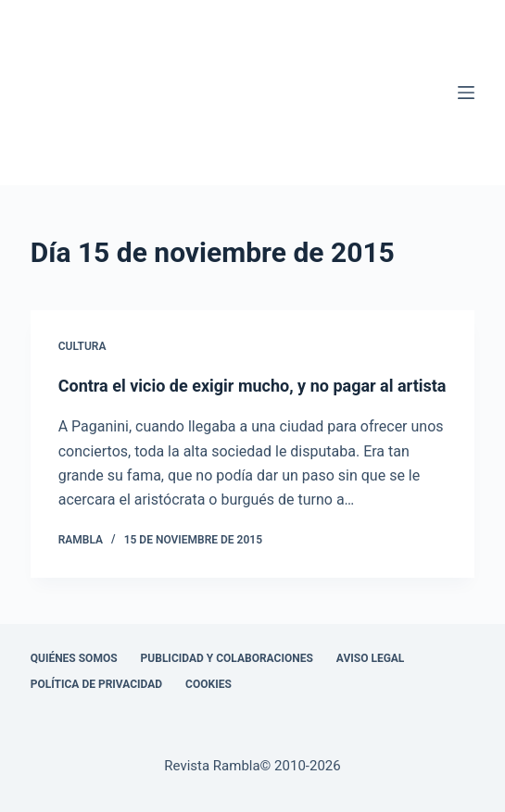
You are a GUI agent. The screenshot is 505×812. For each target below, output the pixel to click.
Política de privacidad (96, 684)
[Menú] (466, 93)
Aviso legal (371, 658)
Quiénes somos (74, 658)
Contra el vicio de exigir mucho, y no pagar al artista (252, 386)
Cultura (82, 346)
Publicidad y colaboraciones (227, 658)
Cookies (208, 684)
